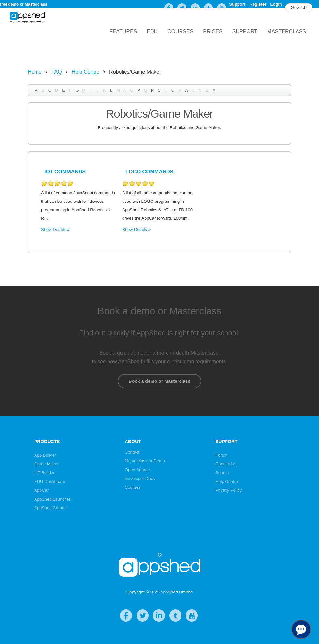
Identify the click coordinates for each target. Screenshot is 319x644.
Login (276, 4)
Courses (180, 31)
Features (123, 31)
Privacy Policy (229, 490)
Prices (213, 31)
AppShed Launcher (52, 499)
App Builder (45, 455)
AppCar (41, 490)
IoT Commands (65, 172)
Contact (132, 452)
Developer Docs (140, 479)
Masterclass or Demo (145, 461)
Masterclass (287, 31)
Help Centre (86, 72)
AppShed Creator (51, 508)
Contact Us (226, 464)
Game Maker (46, 464)
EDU (152, 31)
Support (237, 4)
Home (35, 72)
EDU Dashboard (50, 481)
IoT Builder (44, 473)
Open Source (137, 470)
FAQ (57, 72)
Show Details (53, 229)
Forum (222, 455)
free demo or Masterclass (24, 4)
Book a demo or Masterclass (159, 381)
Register (258, 4)
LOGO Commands (150, 172)
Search (222, 473)
